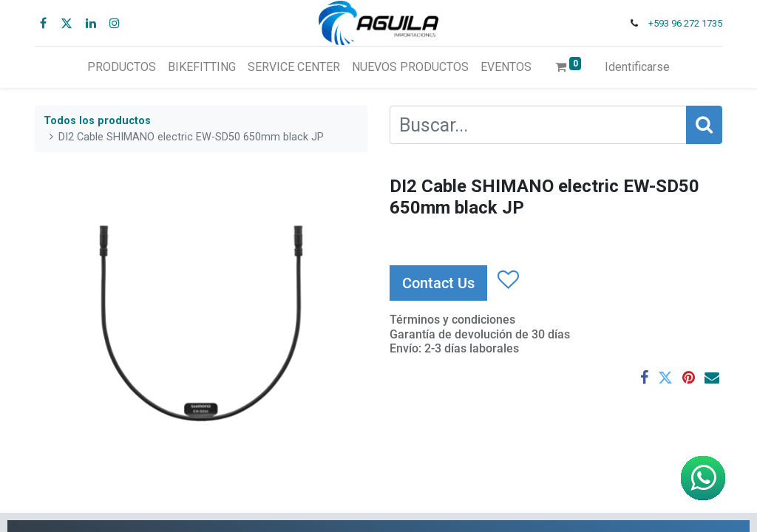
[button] (508, 281)
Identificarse (637, 67)
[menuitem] (122, 67)
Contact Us (438, 283)
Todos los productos (97, 121)
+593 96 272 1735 (685, 23)
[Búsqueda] (704, 125)
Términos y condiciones (452, 320)
